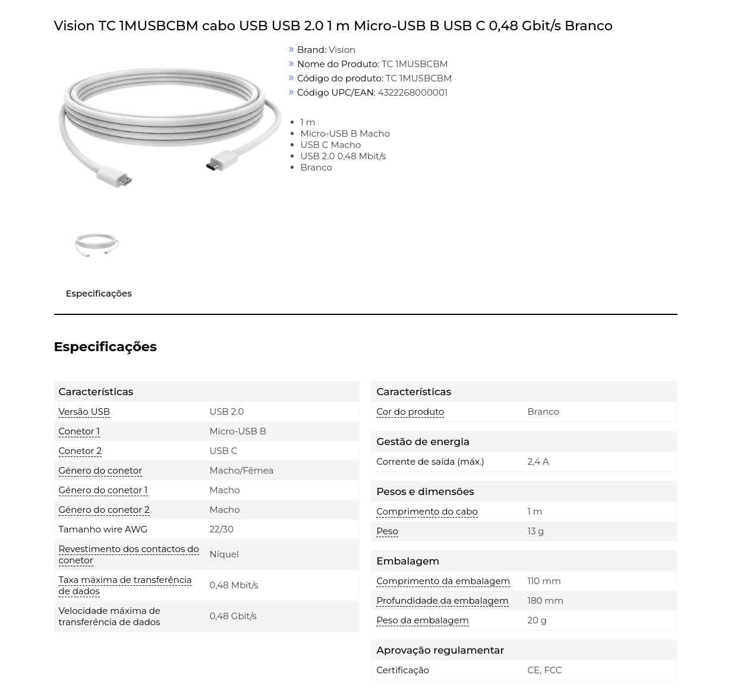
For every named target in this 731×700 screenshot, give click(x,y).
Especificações (99, 293)
